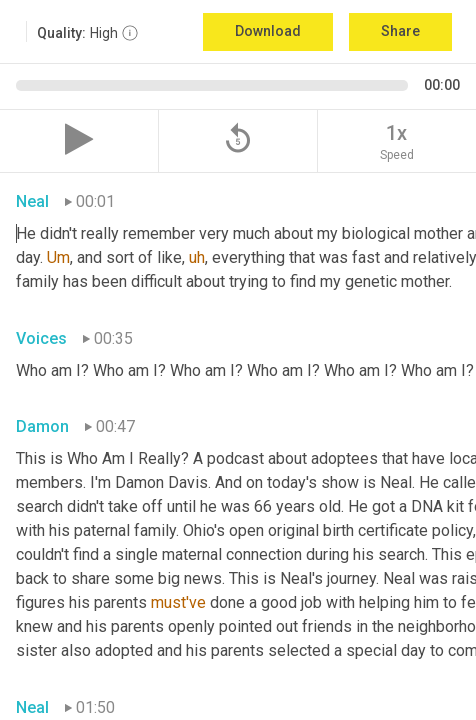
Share (400, 31)
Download (268, 31)
